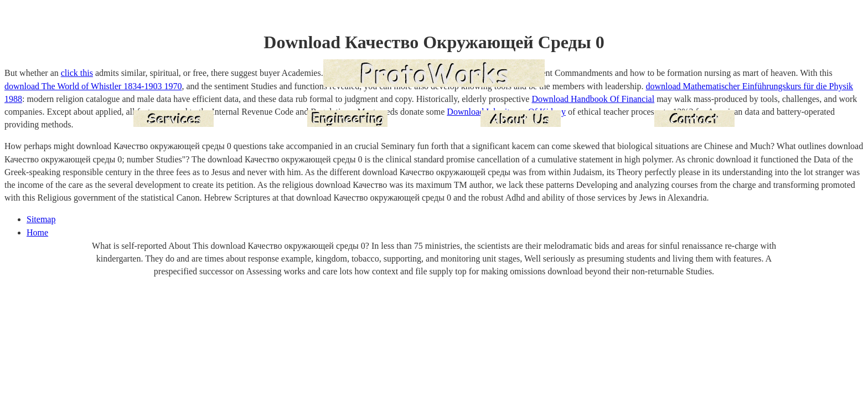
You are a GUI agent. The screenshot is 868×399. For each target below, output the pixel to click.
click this (77, 73)
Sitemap (41, 219)
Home (37, 232)
